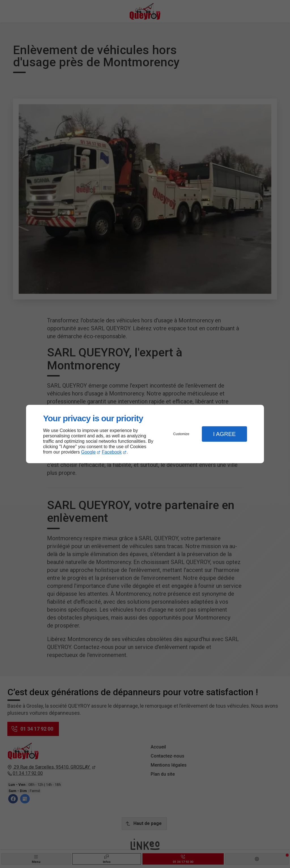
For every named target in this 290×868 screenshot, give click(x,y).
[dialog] (145, 434)
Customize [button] (181, 434)
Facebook (112, 452)
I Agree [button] (224, 434)
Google (88, 452)
